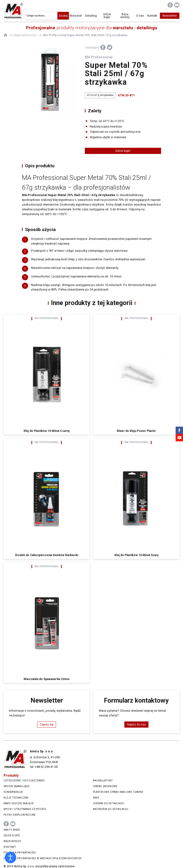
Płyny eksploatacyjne (20, 815)
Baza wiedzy (126, 16)
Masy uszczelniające (19, 803)
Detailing (94, 16)
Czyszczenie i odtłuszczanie (24, 781)
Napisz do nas (136, 725)
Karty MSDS (12, 830)
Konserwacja (13, 792)
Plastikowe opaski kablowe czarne (118, 792)
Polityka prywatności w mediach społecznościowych (43, 858)
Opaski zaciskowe (105, 786)
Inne (96, 798)
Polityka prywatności (20, 853)
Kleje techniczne (16, 798)
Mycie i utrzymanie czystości (25, 809)
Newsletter (170, 16)
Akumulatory (103, 781)
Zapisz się (47, 725)
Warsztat (79, 16)
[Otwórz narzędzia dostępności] (10, 858)
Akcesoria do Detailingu (111, 809)
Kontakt (152, 16)
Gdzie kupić (109, 16)
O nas (140, 16)
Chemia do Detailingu (109, 803)
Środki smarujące (16, 786)
